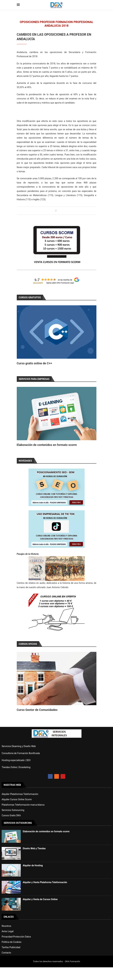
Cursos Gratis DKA (11, 815)
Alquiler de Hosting (33, 865)
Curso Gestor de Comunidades (37, 710)
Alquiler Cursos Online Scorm (17, 799)
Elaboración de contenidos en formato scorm (47, 445)
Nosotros (6, 926)
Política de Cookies (12, 942)
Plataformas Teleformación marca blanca (23, 805)
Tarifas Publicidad (11, 947)
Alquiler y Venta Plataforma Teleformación (45, 882)
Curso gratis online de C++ (34, 363)
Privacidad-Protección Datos (16, 937)
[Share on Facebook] (56, 211)
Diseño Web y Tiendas (34, 848)
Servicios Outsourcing (13, 810)
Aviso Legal (8, 931)
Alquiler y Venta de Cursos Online (40, 899)
